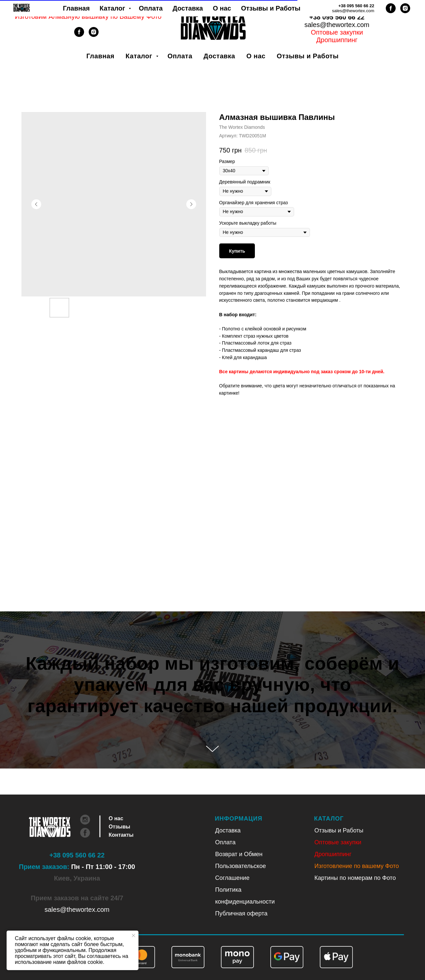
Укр (328, 10)
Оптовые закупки (337, 32)
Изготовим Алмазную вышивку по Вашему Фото (88, 16)
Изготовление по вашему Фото (357, 866)
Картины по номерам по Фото (355, 878)
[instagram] (94, 35)
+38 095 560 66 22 (337, 17)
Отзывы (120, 827)
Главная (100, 56)
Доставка (219, 56)
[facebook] (79, 35)
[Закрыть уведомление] (134, 936)
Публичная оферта (242, 913)
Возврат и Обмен (239, 854)
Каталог (140, 56)
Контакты (121, 835)
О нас (256, 56)
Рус (345, 10)
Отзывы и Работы (308, 56)
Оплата (180, 56)
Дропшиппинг (333, 854)
